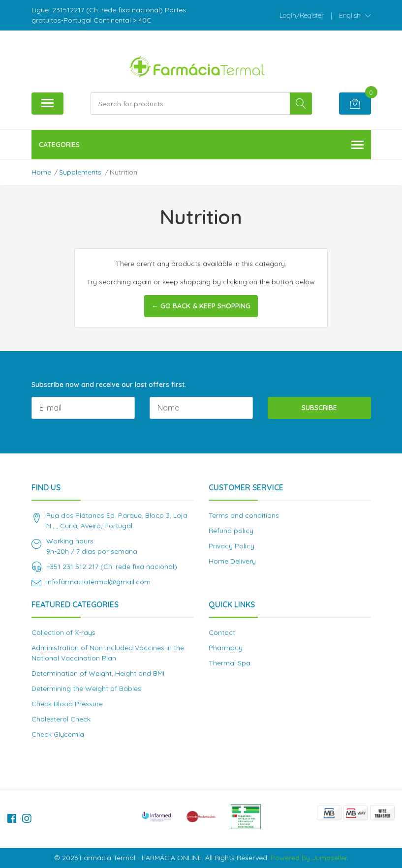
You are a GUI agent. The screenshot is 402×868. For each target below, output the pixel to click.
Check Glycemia (58, 734)
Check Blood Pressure (67, 704)
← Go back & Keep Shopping (201, 306)
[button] (355, 15)
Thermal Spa (230, 663)
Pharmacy (226, 648)
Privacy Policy (232, 546)
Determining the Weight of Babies (86, 688)
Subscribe (319, 408)
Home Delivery (232, 561)
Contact (222, 632)
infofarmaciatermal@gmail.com (98, 582)
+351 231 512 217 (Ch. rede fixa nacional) (112, 567)
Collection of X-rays (63, 632)
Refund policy (231, 531)
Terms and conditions (244, 515)
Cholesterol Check (61, 719)
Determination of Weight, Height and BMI (98, 673)
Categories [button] (201, 145)
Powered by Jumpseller (309, 858)
